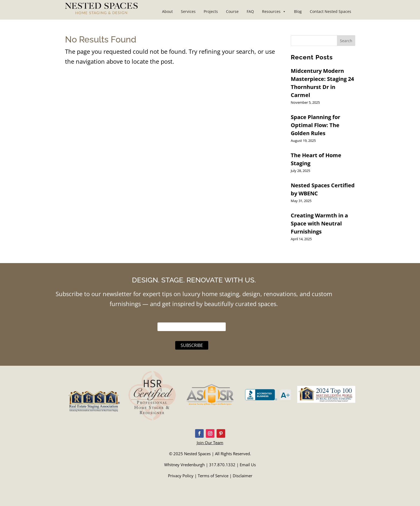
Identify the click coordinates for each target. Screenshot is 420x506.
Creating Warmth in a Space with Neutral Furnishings (319, 223)
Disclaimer (243, 476)
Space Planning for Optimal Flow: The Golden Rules (315, 125)
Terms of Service (213, 476)
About (167, 11)
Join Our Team (210, 443)
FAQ (250, 11)
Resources (274, 11)
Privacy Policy (181, 476)
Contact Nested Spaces (331, 11)
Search (346, 41)
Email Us (248, 465)
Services (188, 11)
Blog (298, 11)
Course (232, 11)
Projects (211, 11)
